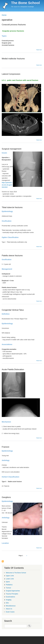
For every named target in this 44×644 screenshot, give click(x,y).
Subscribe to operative (3, 562)
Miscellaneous (11, 606)
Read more (39, 50)
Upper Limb (10, 576)
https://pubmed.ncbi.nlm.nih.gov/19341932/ (7, 185)
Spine (8, 582)
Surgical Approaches (13, 591)
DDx (7, 603)
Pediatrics (9, 585)
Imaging (9, 600)
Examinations (10, 597)
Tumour (8, 588)
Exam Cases (10, 612)
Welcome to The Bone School (16, 573)
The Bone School (25, 3)
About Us (9, 609)
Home (4, 15)
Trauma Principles (12, 594)
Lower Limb (10, 579)
